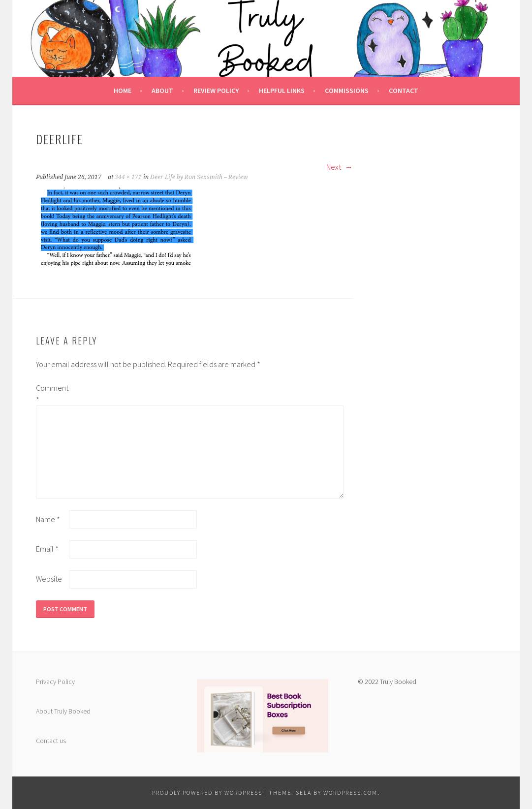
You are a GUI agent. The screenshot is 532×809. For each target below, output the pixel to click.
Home (123, 91)
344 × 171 (128, 177)
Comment (52, 394)
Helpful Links (282, 91)
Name (48, 519)
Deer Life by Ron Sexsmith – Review (199, 177)
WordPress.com (350, 793)
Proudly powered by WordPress (207, 793)
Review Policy (216, 91)
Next (340, 167)
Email (47, 549)
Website (49, 579)
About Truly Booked (63, 711)
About (162, 91)
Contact (404, 91)
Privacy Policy (55, 682)
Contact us (51, 741)
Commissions (347, 91)
